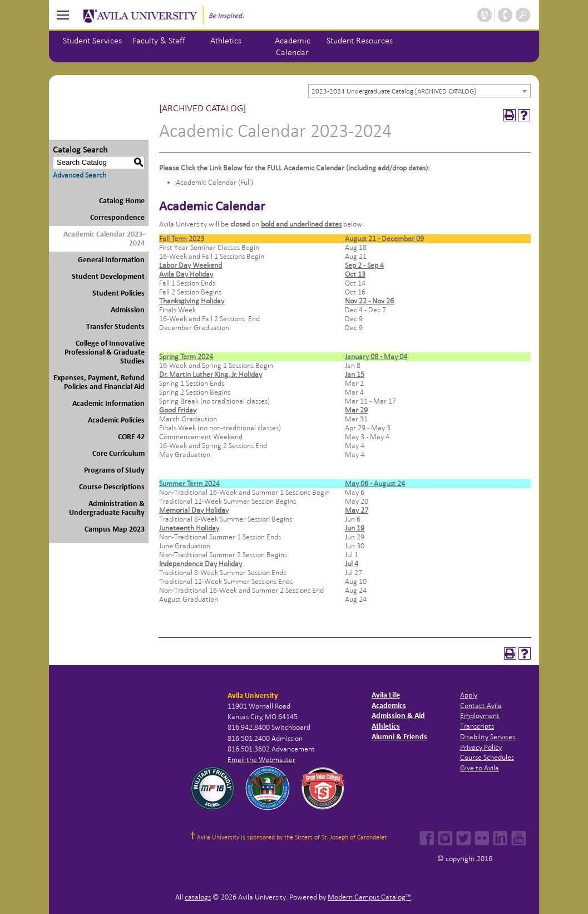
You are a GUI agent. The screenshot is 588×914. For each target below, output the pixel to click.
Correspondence (117, 217)
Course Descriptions (112, 487)
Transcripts (477, 726)
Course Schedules (487, 757)
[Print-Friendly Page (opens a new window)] (510, 115)
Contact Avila (481, 706)
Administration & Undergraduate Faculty (107, 508)
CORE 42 (131, 437)
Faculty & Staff (159, 40)
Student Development (108, 276)
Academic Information (108, 403)
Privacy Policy (481, 747)
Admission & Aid (398, 716)
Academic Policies (116, 420)
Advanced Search (80, 175)
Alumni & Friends (399, 737)
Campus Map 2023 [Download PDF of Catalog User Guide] (115, 529)
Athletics (226, 40)
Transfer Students (115, 326)
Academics (389, 706)
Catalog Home (122, 201)
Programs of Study (114, 470)
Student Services (92, 40)
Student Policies (118, 293)
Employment (480, 716)
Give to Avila (480, 768)
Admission (128, 310)
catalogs (198, 897)
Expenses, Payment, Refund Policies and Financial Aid (99, 382)
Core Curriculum (118, 453)
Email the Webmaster (261, 760)
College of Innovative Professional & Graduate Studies (105, 352)
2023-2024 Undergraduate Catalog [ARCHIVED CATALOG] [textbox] (394, 91)
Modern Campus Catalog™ (369, 897)
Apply (469, 695)
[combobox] (419, 91)
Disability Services (488, 737)
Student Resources (360, 40)
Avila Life (386, 695)
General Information (111, 260)
